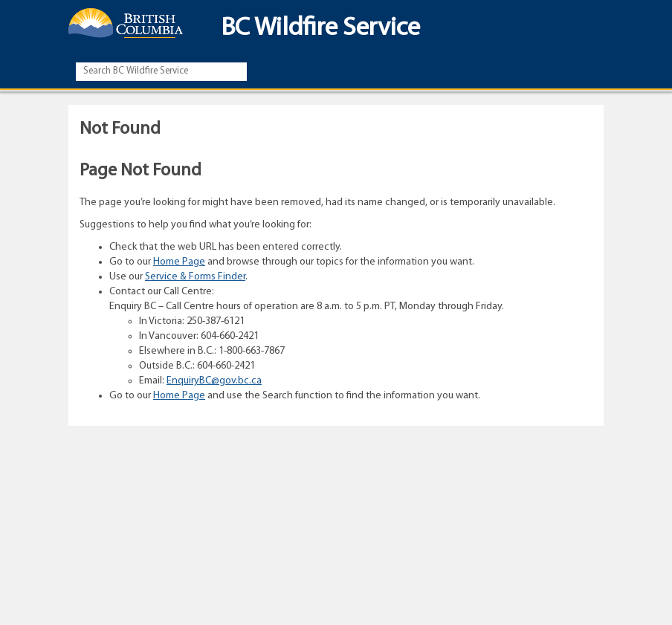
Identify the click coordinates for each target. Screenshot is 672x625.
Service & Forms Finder (195, 277)
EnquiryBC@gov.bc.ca (214, 381)
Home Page (179, 262)
